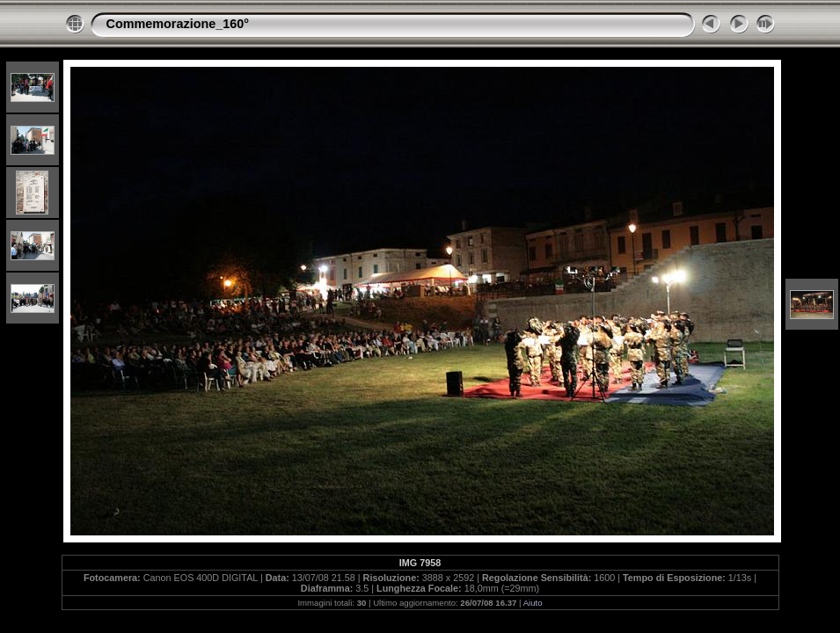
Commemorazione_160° (178, 24)
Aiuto (533, 603)
